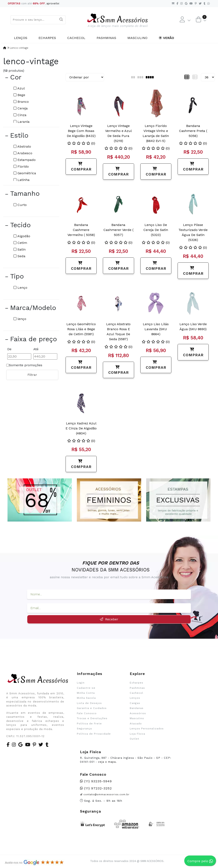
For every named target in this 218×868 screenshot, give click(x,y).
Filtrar (32, 375)
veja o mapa (107, 762)
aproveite (53, 3)
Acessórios (138, 713)
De (9, 349)
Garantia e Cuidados (92, 708)
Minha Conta (86, 693)
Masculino (137, 38)
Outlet (135, 739)
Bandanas (137, 708)
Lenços (21, 38)
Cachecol (76, 38)
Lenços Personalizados (147, 729)
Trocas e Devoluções (92, 718)
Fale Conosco (87, 713)
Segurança (84, 729)
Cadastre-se (86, 688)
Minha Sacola (86, 698)
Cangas (135, 703)
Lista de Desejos (89, 703)
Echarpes (47, 38)
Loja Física (137, 734)
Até (36, 349)
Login (81, 683)
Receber (109, 619)
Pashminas (106, 38)
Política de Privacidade (94, 734)
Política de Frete (89, 724)
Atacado (136, 724)
